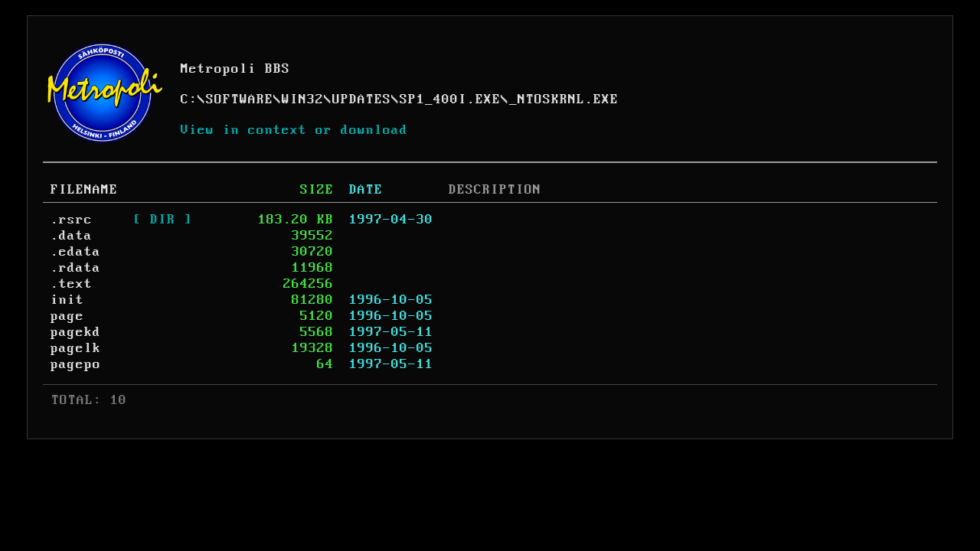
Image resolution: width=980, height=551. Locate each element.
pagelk (76, 348)
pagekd (76, 332)
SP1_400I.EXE (450, 99)
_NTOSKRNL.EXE (564, 99)
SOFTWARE (240, 99)
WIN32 (303, 99)
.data (72, 236)
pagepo (76, 364)
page (67, 316)
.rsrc (72, 220)
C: (189, 99)
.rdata (76, 268)
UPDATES (362, 99)
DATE (366, 190)
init (67, 300)
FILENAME (84, 190)
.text (72, 284)
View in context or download (294, 130)
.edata (76, 252)
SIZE (317, 190)
